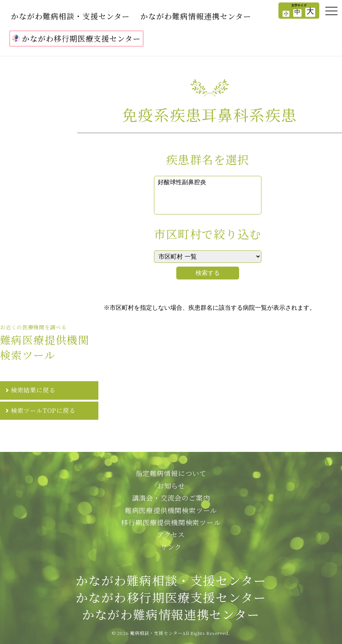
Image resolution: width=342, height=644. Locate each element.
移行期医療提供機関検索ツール (171, 522)
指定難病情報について (171, 473)
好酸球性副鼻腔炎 (208, 183)
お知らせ (171, 486)
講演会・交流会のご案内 (171, 498)
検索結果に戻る (33, 390)
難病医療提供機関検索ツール (171, 510)
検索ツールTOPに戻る (43, 410)
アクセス (171, 534)
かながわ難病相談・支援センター (70, 16)
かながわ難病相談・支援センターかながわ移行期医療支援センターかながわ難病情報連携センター (171, 597)
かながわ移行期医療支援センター (76, 38)
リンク (171, 547)
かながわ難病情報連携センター (196, 16)
